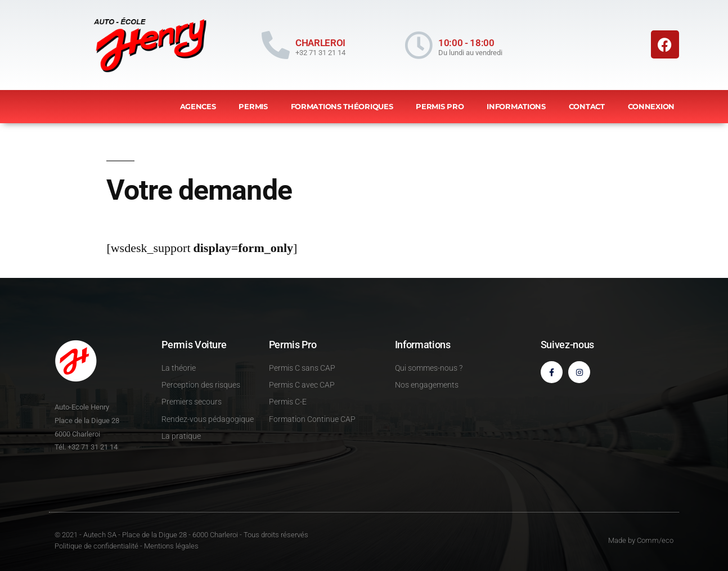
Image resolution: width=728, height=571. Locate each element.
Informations (516, 106)
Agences (198, 106)
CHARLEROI (320, 43)
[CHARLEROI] (276, 45)
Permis (253, 106)
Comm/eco (655, 540)
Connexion (651, 106)
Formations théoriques (342, 106)
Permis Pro (440, 106)
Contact (587, 106)
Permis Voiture (194, 345)
